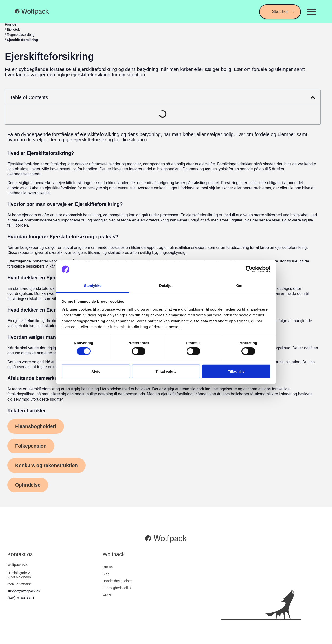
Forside (11, 24)
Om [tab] (239, 286)
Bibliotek (13, 30)
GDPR (107, 595)
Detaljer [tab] (166, 286)
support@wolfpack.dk (24, 591)
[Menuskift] (311, 12)
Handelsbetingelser (117, 581)
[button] (313, 97)
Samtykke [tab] (93, 286)
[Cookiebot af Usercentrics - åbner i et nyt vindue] (249, 269)
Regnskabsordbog (21, 35)
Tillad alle (236, 371)
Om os (108, 567)
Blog (106, 574)
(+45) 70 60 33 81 (21, 598)
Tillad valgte (166, 371)
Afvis (96, 371)
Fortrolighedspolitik (117, 588)
